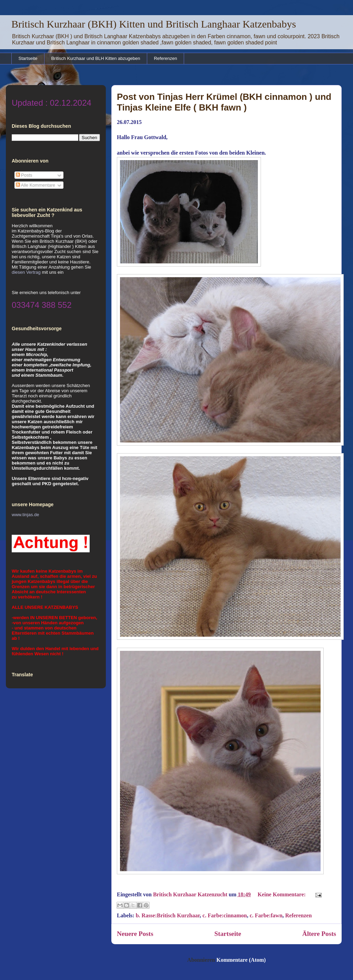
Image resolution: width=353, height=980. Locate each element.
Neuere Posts (135, 934)
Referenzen (165, 58)
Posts (24, 175)
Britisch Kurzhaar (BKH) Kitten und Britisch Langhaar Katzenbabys (154, 24)
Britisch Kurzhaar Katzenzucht (191, 894)
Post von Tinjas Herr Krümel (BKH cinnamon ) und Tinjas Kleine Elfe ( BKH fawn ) (224, 102)
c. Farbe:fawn (266, 915)
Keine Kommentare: (282, 894)
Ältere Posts (319, 934)
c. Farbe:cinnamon (225, 915)
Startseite (28, 58)
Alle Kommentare (36, 185)
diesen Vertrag (26, 272)
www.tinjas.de (25, 515)
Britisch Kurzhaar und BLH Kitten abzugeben (95, 58)
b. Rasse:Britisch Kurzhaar (168, 915)
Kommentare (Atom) (241, 960)
